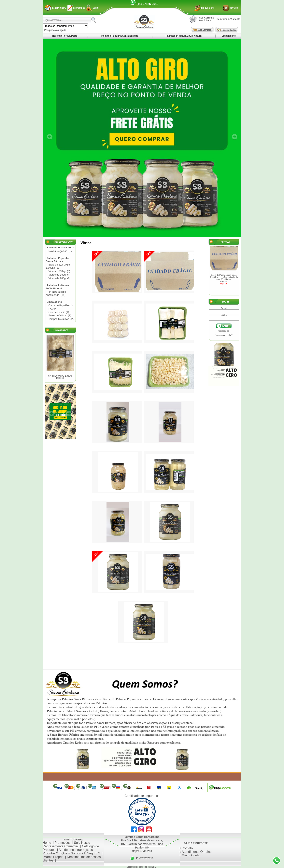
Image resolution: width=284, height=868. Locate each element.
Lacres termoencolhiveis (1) (57, 311)
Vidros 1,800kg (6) (59, 271)
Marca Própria (53, 857)
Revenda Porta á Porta (65, 36)
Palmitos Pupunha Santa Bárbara (120, 36)
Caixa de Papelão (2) (61, 305)
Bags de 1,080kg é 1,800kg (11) (58, 266)
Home (47, 843)
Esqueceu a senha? (224, 335)
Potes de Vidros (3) (60, 315)
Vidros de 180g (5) (59, 275)
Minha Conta (191, 855)
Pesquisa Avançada (55, 30)
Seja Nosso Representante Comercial (66, 844)
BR (156, 867)
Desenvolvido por (135, 867)
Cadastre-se (224, 331)
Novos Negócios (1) (60, 251)
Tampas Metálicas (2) (61, 319)
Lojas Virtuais (149, 867)
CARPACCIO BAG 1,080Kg (60, 377)
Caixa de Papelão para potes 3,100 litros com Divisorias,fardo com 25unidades (224, 279)
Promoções (63, 843)
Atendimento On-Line (197, 852)
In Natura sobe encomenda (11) (56, 293)
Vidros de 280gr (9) (59, 278)
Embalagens (229, 36)
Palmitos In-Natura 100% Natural (184, 36)
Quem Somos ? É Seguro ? (81, 853)
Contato (187, 848)
